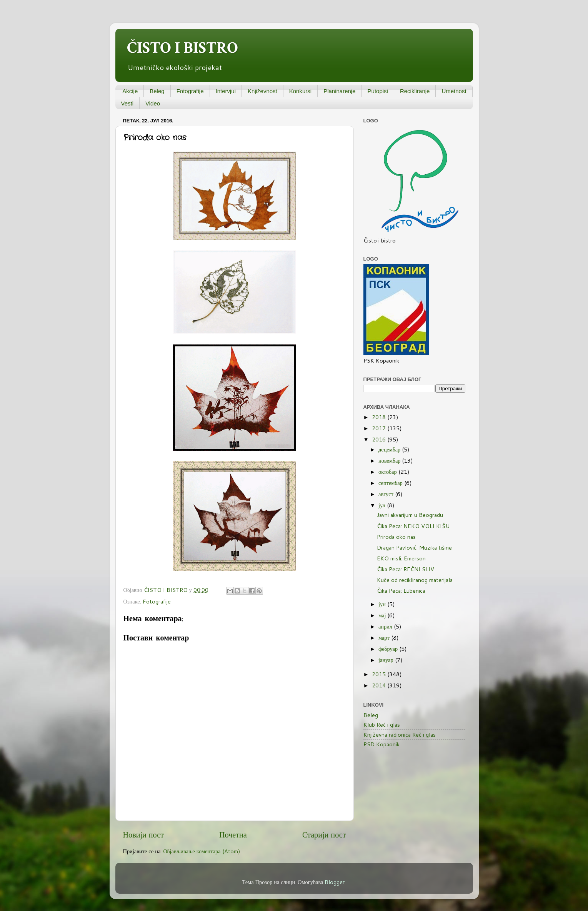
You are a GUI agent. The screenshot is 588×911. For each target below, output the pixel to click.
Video (153, 103)
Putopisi (378, 91)
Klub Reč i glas (382, 725)
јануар (387, 660)
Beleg (157, 91)
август (387, 494)
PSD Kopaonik (381, 744)
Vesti (127, 103)
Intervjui (226, 91)
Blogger (335, 882)
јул (383, 505)
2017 (380, 428)
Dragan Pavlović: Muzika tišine (414, 547)
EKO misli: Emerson (401, 558)
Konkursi (300, 91)
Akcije (130, 91)
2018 (380, 417)
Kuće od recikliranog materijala (415, 580)
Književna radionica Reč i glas (400, 735)
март (385, 638)
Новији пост (143, 834)
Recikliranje (415, 91)
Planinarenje (339, 91)
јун (383, 604)
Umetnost (454, 91)
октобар (388, 472)
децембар (390, 449)
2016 (380, 439)
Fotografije (190, 91)
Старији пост (324, 834)
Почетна (233, 834)
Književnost (262, 91)
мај (383, 615)
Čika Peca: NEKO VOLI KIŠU (413, 526)
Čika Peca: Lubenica (401, 591)
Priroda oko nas (396, 537)
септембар (391, 483)
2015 (380, 674)
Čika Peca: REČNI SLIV (406, 569)
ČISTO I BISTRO (182, 48)
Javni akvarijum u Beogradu (410, 515)
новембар (390, 461)
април (386, 626)
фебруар (389, 649)
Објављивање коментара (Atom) (202, 851)
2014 (380, 685)
